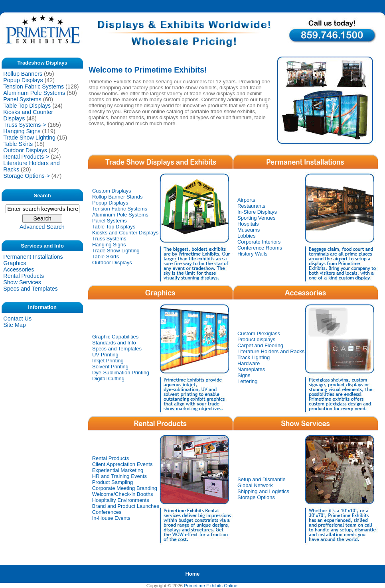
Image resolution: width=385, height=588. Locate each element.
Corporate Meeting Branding (125, 488)
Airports (246, 200)
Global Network (255, 485)
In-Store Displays (257, 212)
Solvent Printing (110, 367)
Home (192, 574)
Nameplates (251, 369)
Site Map (14, 325)
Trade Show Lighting (29, 138)
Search (42, 195)
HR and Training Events (119, 476)
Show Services (22, 282)
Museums (249, 230)
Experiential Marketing (118, 470)
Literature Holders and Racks (271, 351)
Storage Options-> (26, 176)
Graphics (15, 263)
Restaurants (251, 206)
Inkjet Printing (108, 361)
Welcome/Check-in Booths (123, 494)
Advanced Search (42, 227)
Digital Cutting (108, 379)
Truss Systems (109, 239)
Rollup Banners (23, 74)
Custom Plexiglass (259, 333)
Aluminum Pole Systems (34, 93)
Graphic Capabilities (115, 337)
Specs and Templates (30, 289)
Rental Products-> (26, 157)
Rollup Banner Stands (117, 197)
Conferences (107, 512)
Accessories (19, 269)
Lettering (248, 381)
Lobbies (247, 236)
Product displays (256, 339)
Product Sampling (113, 482)
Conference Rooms (260, 248)
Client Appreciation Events (122, 464)
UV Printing (105, 355)
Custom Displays (112, 191)
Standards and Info (114, 343)
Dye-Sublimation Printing (121, 373)
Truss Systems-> (25, 125)
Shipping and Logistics (263, 491)
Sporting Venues (256, 218)
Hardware (249, 363)
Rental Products (24, 276)
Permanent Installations (33, 257)
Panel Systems (22, 99)
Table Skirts (18, 144)
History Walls (252, 254)
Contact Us (17, 319)
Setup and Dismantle (262, 479)
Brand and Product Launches (126, 506)
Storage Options (256, 497)
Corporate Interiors (259, 242)
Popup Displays (23, 80)
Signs (244, 375)
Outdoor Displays (25, 150)
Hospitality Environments (121, 500)
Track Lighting (254, 357)
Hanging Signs (22, 131)
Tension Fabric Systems (34, 87)
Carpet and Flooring (260, 345)
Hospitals (248, 224)
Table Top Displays (27, 106)
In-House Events (111, 518)
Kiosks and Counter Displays (125, 233)
